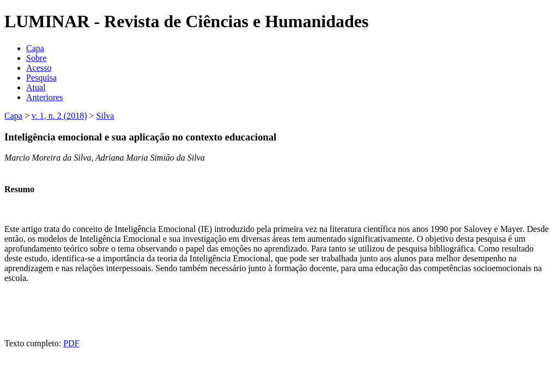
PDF (71, 343)
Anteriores (45, 97)
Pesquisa (41, 78)
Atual (36, 87)
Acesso (39, 68)
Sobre (36, 58)
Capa (35, 48)
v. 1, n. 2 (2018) (59, 116)
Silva (105, 116)
